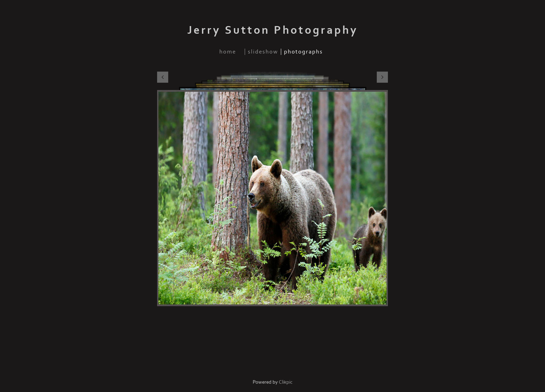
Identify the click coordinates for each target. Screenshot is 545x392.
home (228, 52)
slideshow (263, 52)
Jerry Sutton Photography (273, 30)
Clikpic (286, 382)
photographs (303, 52)
